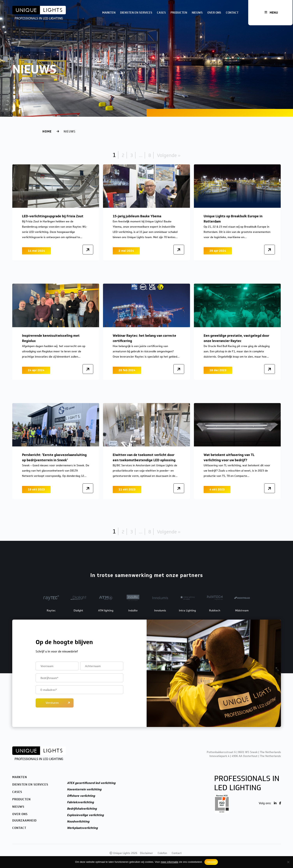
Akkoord (211, 862)
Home (47, 132)
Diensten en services (136, 13)
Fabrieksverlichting (80, 802)
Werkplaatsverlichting (82, 828)
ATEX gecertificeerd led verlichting (91, 783)
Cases (161, 13)
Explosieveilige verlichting (85, 815)
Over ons (214, 13)
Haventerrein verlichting (84, 789)
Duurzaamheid (24, 821)
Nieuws (197, 13)
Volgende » (169, 155)
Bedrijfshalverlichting (82, 809)
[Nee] (288, 862)
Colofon (162, 853)
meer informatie (169, 862)
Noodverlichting (78, 822)
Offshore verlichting (81, 796)
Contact (232, 13)
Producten (179, 13)
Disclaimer (146, 853)
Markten (109, 13)
